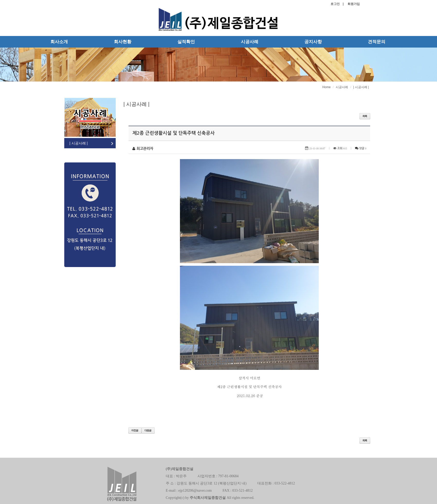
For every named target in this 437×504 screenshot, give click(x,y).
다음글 (148, 430)
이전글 (135, 430)
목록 (365, 441)
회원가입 (354, 4)
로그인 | (337, 4)
